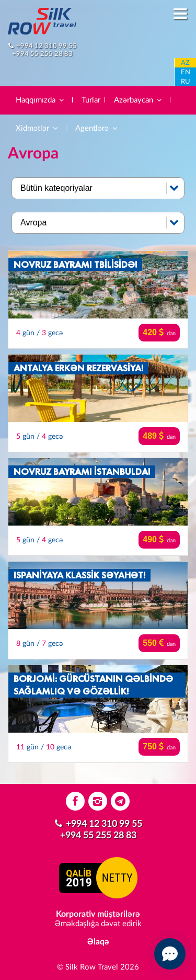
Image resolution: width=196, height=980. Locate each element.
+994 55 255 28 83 (42, 54)
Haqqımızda (41, 100)
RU (186, 82)
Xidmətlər (37, 128)
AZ (185, 63)
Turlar (91, 100)
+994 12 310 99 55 (47, 46)
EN (186, 72)
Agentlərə (97, 128)
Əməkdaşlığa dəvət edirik (98, 924)
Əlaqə (98, 942)
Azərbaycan (139, 100)
